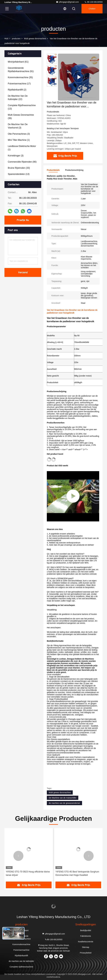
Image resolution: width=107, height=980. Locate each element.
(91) (21, 70)
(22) (18, 98)
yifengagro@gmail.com (67, 2)
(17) (19, 84)
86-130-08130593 (93, 2)
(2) (17, 90)
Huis (6, 39)
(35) (20, 77)
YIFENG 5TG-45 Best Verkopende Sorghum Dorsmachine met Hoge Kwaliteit (77, 873)
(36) (21, 117)
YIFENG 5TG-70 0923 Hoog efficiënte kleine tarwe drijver (28, 873)
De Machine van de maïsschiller (63, 798)
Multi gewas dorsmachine (35, 39)
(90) (22, 162)
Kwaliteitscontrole (86, 942)
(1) (19, 140)
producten (16, 39)
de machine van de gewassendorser (64, 803)
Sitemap (86, 947)
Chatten (92, 9)
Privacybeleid (86, 953)
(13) (22, 107)
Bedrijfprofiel (86, 930)
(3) (18, 126)
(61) (18, 62)
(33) (19, 168)
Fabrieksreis (86, 936)
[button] (18, 856)
